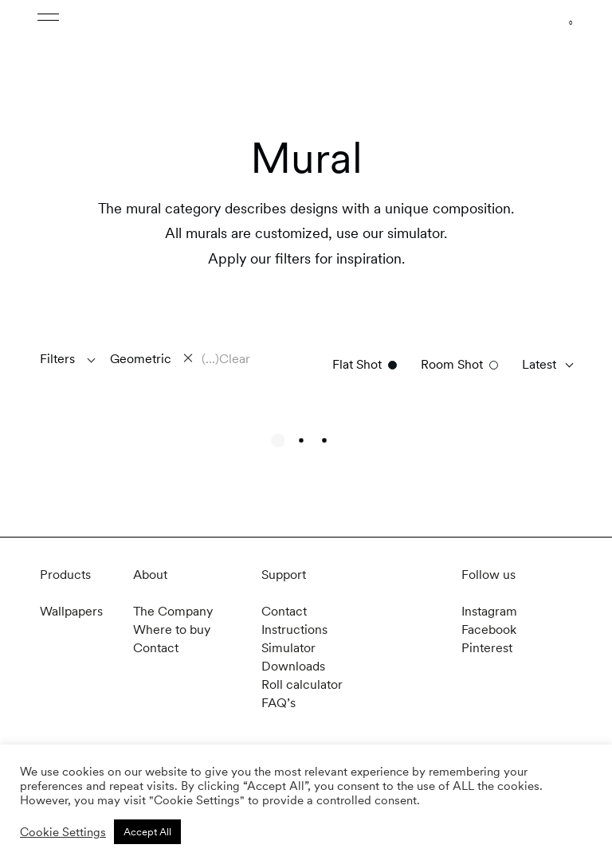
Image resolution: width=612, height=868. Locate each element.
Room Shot (452, 364)
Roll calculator (302, 684)
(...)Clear (226, 359)
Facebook (489, 629)
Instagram (489, 611)
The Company (173, 611)
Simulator (288, 648)
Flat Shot (357, 364)
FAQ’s (279, 703)
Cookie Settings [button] (63, 832)
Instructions (294, 629)
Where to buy (172, 629)
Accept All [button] (147, 832)
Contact (156, 648)
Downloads (293, 666)
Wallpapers (71, 611)
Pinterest (487, 648)
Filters (57, 359)
